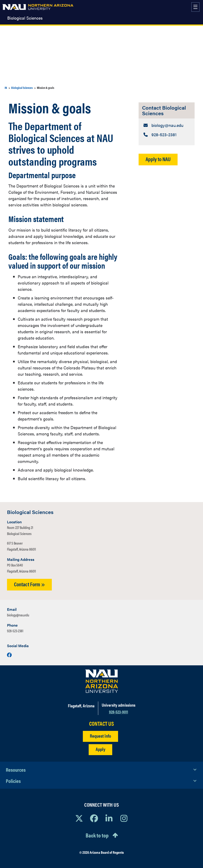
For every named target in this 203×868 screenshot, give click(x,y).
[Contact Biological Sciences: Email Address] (167, 125)
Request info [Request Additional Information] (100, 736)
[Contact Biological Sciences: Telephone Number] (167, 134)
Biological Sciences (25, 18)
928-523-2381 (15, 631)
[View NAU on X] (79, 818)
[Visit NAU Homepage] (102, 681)
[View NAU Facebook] (94, 818)
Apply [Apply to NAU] (100, 749)
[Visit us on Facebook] (9, 655)
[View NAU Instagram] (124, 818)
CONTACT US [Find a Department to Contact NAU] (101, 724)
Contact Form (29, 584)
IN (6, 88)
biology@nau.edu (18, 615)
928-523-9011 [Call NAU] (119, 712)
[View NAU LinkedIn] (109, 818)
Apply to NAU (158, 159)
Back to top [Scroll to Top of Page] (97, 835)
